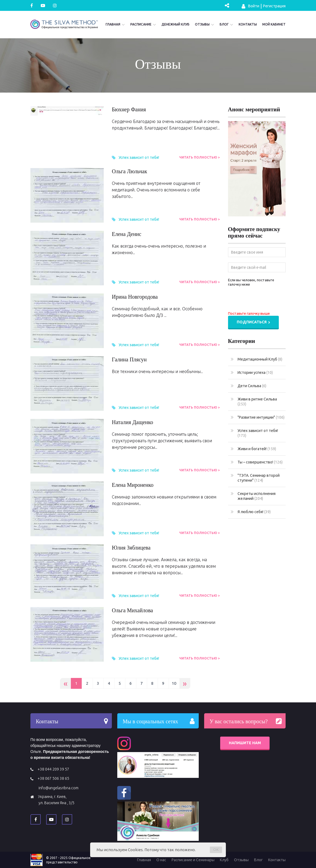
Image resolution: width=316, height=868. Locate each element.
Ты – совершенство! (257, 462)
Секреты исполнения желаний (253, 496)
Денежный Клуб (176, 24)
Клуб (224, 860)
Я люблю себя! (251, 512)
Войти (250, 6)
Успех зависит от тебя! (139, 157)
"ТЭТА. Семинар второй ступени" (255, 478)
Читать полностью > (200, 157)
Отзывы (202, 24)
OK (216, 850)
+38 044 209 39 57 (53, 769)
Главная (113, 24)
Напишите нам (245, 743)
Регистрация (274, 6)
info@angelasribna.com (59, 788)
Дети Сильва (249, 386)
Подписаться (253, 322)
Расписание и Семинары (193, 860)
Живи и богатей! (253, 449)
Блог (224, 24)
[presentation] (269, 300)
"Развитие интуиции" (258, 417)
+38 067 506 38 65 (53, 778)
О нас (161, 860)
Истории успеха (252, 373)
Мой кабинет (274, 24)
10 (174, 683)
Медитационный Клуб (257, 359)
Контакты (248, 24)
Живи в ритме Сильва (254, 401)
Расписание (141, 24)
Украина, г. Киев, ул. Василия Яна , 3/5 (56, 800)
